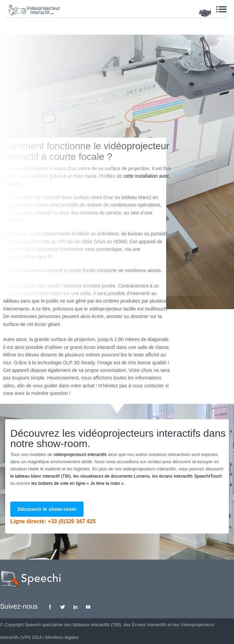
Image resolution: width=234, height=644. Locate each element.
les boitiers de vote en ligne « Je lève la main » (77, 483)
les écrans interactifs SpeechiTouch (187, 476)
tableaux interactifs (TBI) (97, 625)
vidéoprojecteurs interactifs (80, 454)
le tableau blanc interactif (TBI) (40, 476)
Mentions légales (62, 637)
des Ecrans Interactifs (145, 625)
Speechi (33, 625)
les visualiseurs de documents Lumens (112, 476)
